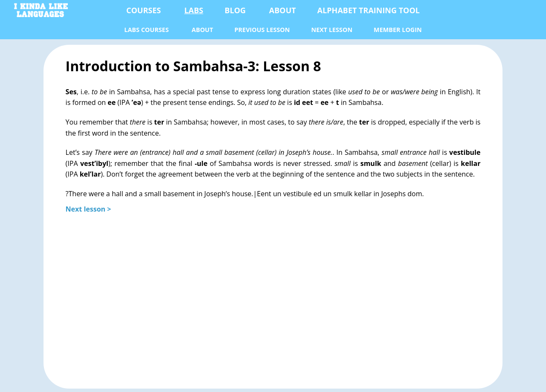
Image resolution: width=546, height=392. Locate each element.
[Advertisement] (273, 296)
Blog (235, 10)
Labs (194, 10)
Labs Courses (146, 30)
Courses (144, 10)
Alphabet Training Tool (369, 10)
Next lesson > (89, 209)
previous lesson (262, 30)
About (283, 10)
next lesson (332, 30)
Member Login (398, 30)
